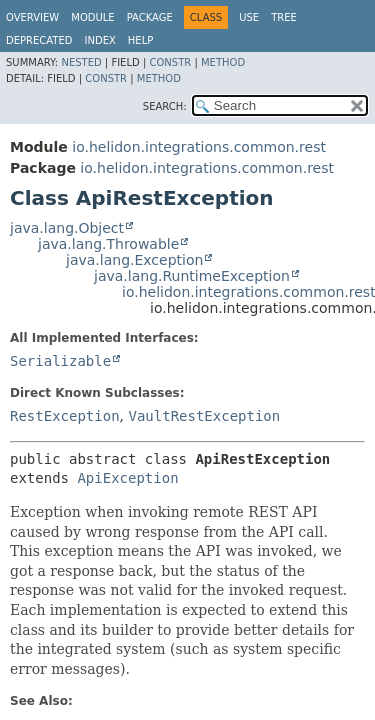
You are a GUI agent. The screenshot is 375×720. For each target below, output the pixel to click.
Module (92, 17)
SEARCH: (165, 106)
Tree (284, 17)
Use (249, 17)
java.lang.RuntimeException (192, 276)
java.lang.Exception (134, 260)
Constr (170, 62)
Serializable (60, 361)
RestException (65, 416)
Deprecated (39, 40)
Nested (81, 62)
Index (100, 40)
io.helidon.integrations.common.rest (199, 147)
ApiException (127, 478)
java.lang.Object (67, 228)
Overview (32, 17)
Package (150, 17)
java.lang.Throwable (108, 244)
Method (223, 62)
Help (140, 40)
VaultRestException (204, 416)
